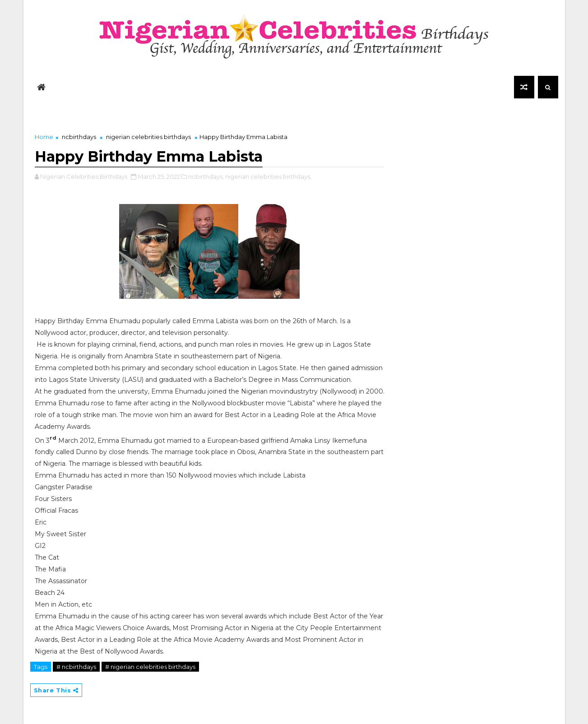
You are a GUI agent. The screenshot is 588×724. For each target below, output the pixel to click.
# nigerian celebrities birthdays (150, 667)
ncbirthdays (79, 137)
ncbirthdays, (206, 176)
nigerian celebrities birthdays (148, 137)
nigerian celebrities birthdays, (268, 176)
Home (44, 137)
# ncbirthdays (76, 667)
